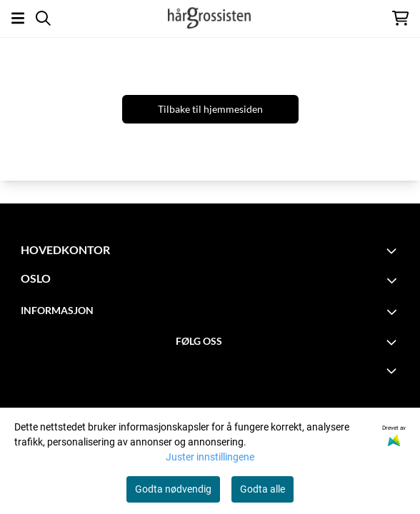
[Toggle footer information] (394, 251)
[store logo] (210, 18)
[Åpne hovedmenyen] (18, 18)
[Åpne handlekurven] (400, 18)
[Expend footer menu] (394, 371)
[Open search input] (43, 18)
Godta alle (262, 489)
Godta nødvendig (173, 489)
